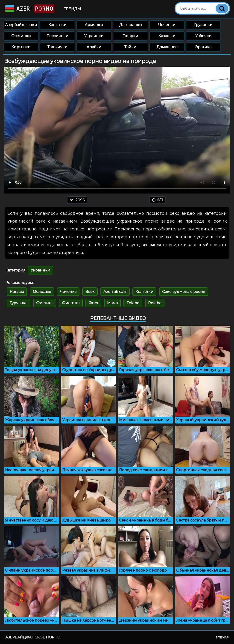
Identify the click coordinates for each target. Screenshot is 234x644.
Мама (112, 303)
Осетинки (21, 36)
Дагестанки (130, 25)
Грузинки (203, 25)
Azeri (29, 9)
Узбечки (203, 36)
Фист (93, 303)
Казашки (167, 36)
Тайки (130, 47)
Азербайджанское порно (33, 637)
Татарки (130, 36)
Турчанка (19, 303)
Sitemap (222, 637)
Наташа (17, 292)
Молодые (42, 292)
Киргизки (21, 47)
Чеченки (167, 25)
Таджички (57, 47)
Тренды (72, 9)
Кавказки (57, 25)
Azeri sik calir (115, 292)
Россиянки (57, 36)
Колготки (144, 292)
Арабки (94, 47)
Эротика (203, 47)
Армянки (94, 25)
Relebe (155, 303)
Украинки (94, 36)
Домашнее (167, 47)
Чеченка (68, 292)
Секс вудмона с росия (184, 292)
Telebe (133, 303)
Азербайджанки (21, 25)
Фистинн (71, 303)
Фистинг (45, 303)
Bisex (90, 292)
